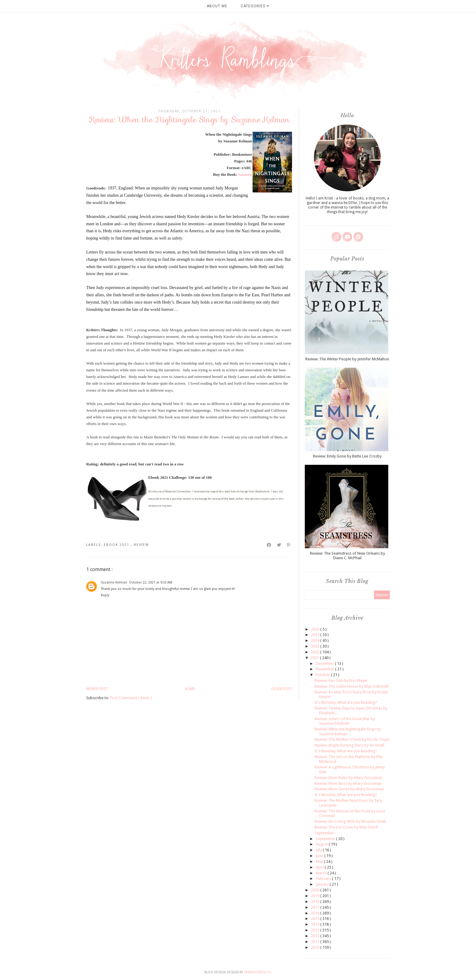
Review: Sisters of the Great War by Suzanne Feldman (345, 721)
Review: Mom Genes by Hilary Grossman (349, 789)
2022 (316, 652)
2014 (316, 924)
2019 (316, 896)
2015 (316, 919)
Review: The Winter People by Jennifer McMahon (347, 359)
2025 (316, 635)
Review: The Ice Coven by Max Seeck (346, 827)
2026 (316, 629)
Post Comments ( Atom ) (131, 698)
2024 (316, 640)
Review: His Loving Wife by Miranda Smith (350, 821)
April (320, 867)
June (320, 856)
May (320, 861)
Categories (255, 6)
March (322, 873)
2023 (316, 646)
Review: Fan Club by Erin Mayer (341, 681)
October (323, 675)
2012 (316, 936)
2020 (316, 890)
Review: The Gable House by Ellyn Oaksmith (352, 686)
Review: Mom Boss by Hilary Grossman (348, 783)
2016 (316, 913)
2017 (316, 907)
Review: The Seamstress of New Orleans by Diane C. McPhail (347, 556)
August (322, 844)
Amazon (245, 174)
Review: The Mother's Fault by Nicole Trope (352, 739)
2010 (316, 947)
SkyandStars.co (257, 972)
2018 (316, 902)
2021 (315, 658)
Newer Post (97, 689)
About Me (217, 6)
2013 (316, 930)
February (324, 878)
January (323, 884)
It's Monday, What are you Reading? (346, 702)
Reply (105, 595)
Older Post (282, 689)
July (319, 850)
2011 (316, 942)
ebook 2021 (117, 545)
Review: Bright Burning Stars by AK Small (349, 745)
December (325, 664)
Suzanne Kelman (114, 582)
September (324, 833)
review (141, 545)
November (325, 669)
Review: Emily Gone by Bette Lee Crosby (347, 456)
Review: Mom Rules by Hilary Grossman (348, 778)
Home (190, 689)
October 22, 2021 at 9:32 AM (151, 582)
